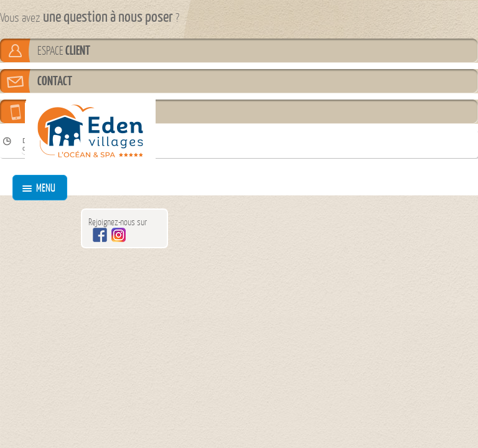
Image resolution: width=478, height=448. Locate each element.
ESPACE (64, 50)
